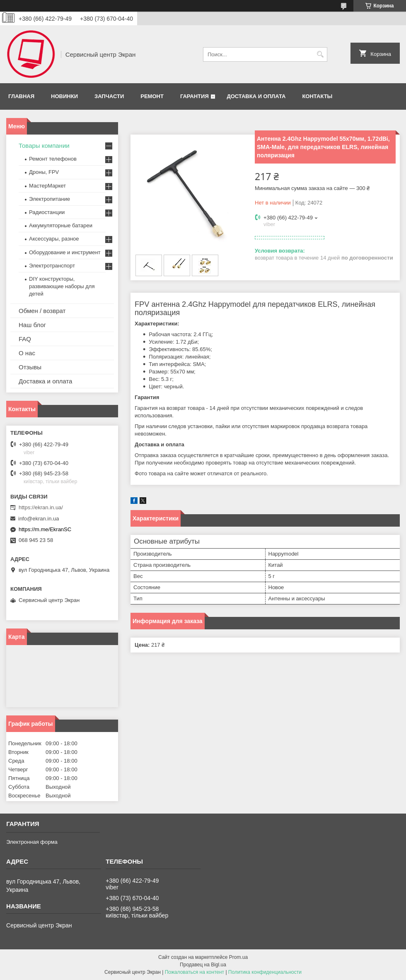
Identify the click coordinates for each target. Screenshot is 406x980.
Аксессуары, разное (54, 239)
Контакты (317, 96)
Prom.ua (238, 957)
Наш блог (32, 325)
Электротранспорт (52, 266)
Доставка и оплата (256, 96)
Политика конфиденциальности (265, 972)
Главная (21, 96)
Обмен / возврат (42, 311)
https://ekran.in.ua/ (41, 507)
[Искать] (320, 54)
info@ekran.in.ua (39, 519)
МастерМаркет (47, 186)
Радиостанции (47, 212)
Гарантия (195, 96)
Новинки (64, 96)
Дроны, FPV (44, 172)
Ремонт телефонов (53, 159)
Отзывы (30, 367)
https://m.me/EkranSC (45, 529)
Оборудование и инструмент (65, 252)
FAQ (25, 339)
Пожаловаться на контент (195, 972)
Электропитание (50, 199)
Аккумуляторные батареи (61, 225)
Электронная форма (32, 842)
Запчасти (109, 96)
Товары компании (44, 146)
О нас (27, 353)
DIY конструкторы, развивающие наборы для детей (62, 286)
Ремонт (152, 96)
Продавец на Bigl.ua (203, 965)
